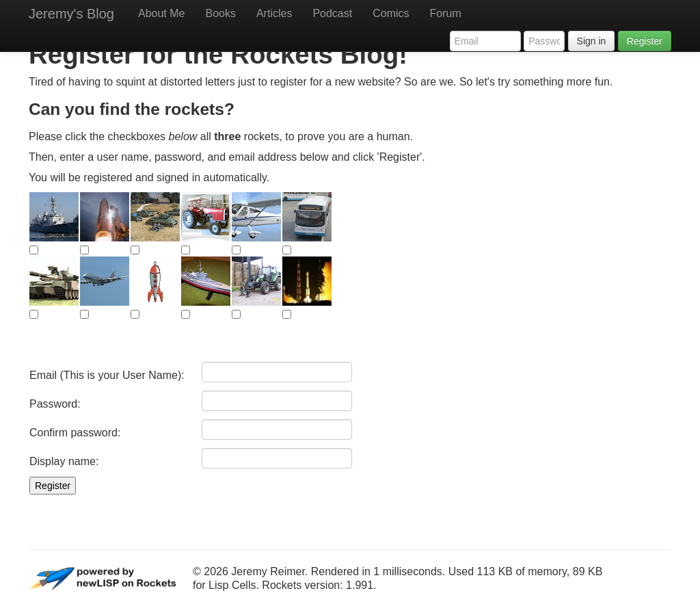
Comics (391, 13)
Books (220, 13)
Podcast (332, 13)
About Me (161, 13)
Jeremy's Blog (71, 14)
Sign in (592, 41)
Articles (274, 13)
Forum (446, 13)
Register (645, 41)
